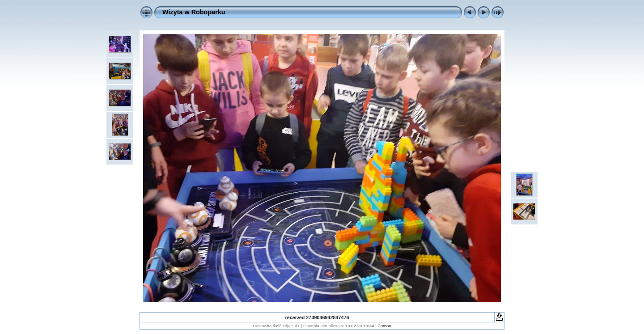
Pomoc (384, 326)
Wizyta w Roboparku (194, 12)
